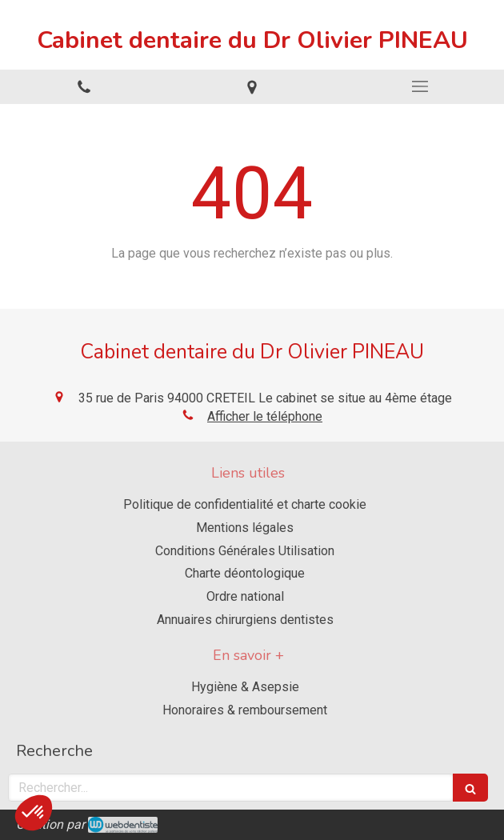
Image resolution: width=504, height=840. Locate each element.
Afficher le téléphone (265, 416)
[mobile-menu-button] (420, 86)
